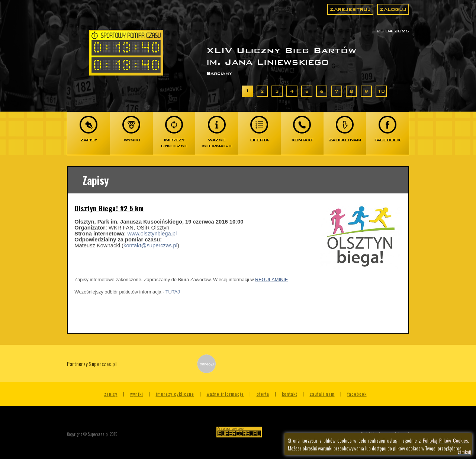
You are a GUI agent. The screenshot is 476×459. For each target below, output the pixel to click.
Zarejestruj (350, 9)
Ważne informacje (225, 394)
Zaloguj (393, 9)
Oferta (263, 394)
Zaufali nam (322, 394)
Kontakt (290, 394)
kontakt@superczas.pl (150, 245)
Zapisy (111, 394)
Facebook (357, 394)
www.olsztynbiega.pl (152, 234)
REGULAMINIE (271, 280)
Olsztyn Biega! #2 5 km (109, 208)
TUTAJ (173, 292)
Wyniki (137, 394)
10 (381, 91)
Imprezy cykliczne (175, 394)
